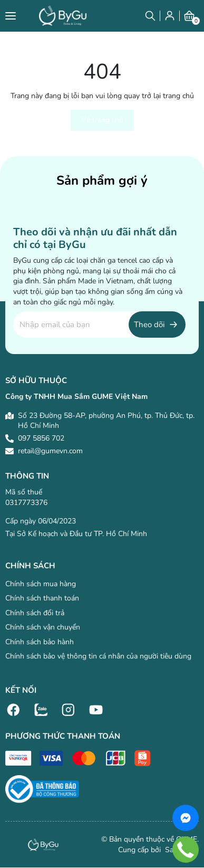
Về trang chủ (102, 120)
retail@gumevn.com (50, 451)
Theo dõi (149, 325)
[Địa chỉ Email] (99, 325)
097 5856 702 (41, 438)
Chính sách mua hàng (41, 584)
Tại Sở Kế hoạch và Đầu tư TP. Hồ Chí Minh (76, 534)
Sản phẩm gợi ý (102, 180)
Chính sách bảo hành (40, 642)
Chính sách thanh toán (42, 598)
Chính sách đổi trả (35, 613)
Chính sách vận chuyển (43, 627)
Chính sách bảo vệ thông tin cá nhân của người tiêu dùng (98, 656)
